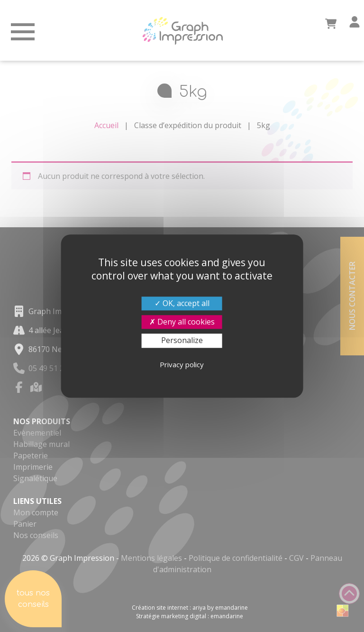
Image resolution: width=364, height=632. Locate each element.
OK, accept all (182, 303)
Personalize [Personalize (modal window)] (182, 341)
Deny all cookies (182, 322)
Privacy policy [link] (182, 364)
